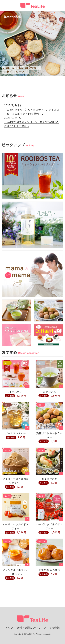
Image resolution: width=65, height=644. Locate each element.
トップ (9, 628)
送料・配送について (29, 628)
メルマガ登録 (52, 628)
